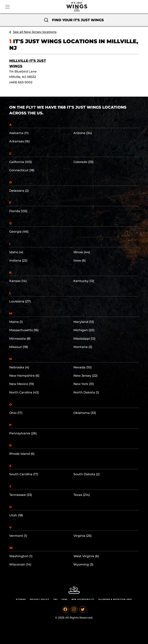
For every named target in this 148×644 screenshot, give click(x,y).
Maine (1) (16, 322)
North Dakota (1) (86, 392)
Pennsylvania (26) (23, 433)
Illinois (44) (82, 252)
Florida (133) (18, 211)
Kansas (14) (18, 281)
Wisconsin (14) (20, 564)
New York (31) (84, 384)
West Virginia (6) (86, 556)
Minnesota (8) (20, 339)
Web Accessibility (83, 599)
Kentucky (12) (84, 281)
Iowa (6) (79, 260)
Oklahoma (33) (85, 413)
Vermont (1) (18, 536)
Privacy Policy (40, 599)
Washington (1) (21, 556)
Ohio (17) (16, 413)
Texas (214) (82, 495)
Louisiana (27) (20, 301)
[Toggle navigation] (8, 7)
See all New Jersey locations (35, 32)
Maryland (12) (84, 322)
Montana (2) (83, 347)
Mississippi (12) (84, 339)
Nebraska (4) (19, 367)
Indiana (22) (18, 260)
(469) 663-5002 (21, 82)
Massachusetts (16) (24, 330)
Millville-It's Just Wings (28, 63)
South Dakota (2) (87, 474)
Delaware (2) (19, 191)
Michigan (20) (84, 330)
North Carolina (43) (24, 392)
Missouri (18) (19, 347)
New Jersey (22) (85, 376)
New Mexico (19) (22, 384)
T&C (56, 599)
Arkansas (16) (19, 141)
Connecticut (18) (22, 170)
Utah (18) (16, 515)
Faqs (65, 599)
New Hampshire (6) (24, 376)
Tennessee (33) (21, 495)
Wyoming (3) (83, 564)
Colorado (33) (83, 162)
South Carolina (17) (24, 474)
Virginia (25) (82, 536)
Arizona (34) (83, 133)
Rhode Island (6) (22, 454)
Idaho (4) (16, 252)
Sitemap (21, 599)
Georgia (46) (19, 232)
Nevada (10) (82, 367)
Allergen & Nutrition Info (115, 599)
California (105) (21, 162)
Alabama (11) (19, 133)
